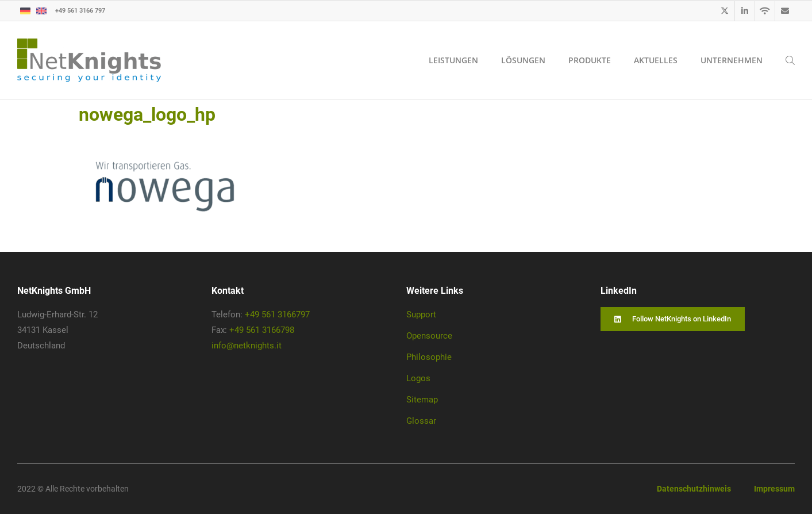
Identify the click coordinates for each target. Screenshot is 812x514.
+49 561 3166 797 (80, 10)
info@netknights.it (247, 346)
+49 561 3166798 (262, 330)
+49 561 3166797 (277, 314)
